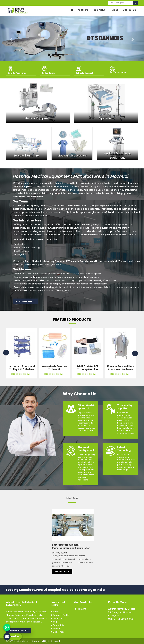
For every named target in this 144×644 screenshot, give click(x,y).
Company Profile (60, 615)
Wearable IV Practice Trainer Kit (54, 368)
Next (135, 353)
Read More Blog (62, 571)
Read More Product (21, 374)
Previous (6, 353)
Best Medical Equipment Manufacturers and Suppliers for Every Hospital (71, 548)
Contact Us (129, 10)
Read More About (25, 301)
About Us (83, 10)
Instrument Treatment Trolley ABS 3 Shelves (21, 368)
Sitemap (56, 629)
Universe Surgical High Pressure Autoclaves (121, 368)
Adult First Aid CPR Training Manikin (88, 368)
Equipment (100, 10)
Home (55, 612)
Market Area (58, 632)
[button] (11, 38)
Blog (54, 622)
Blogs (115, 10)
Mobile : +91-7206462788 (121, 619)
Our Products (59, 618)
